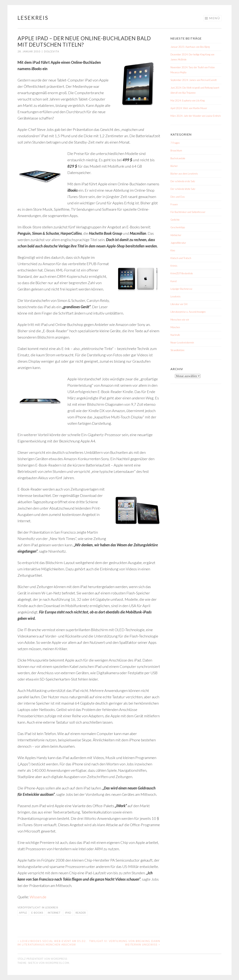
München (175, 327)
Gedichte (175, 220)
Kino (173, 250)
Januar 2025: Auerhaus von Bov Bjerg (190, 47)
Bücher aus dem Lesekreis (184, 174)
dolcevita (52, 51)
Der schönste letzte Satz (183, 189)
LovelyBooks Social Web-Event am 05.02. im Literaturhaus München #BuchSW (52, 943)
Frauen (174, 204)
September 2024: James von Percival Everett (194, 80)
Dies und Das (178, 197)
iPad (68, 913)
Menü (215, 18)
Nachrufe (175, 335)
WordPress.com (57, 963)
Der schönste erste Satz (183, 181)
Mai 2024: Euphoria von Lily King (188, 100)
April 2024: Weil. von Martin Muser (189, 108)
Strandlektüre (177, 350)
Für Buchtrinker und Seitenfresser (188, 212)
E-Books (37, 913)
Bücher (174, 166)
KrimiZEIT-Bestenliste (182, 273)
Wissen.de (38, 897)
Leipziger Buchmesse (181, 289)
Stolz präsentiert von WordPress (42, 959)
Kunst (174, 281)
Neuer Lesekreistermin (182, 343)
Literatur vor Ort (179, 304)
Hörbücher (176, 235)
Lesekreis (33, 18)
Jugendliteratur (178, 243)
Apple (23, 913)
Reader (81, 913)
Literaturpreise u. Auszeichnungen (188, 312)
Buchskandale (178, 158)
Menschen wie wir (180, 320)
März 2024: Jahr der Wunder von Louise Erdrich (196, 116)
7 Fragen (175, 143)
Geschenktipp (178, 227)
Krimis (174, 266)
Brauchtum (176, 150)
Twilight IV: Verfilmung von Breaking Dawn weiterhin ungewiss (125, 943)
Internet (54, 913)
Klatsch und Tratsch (181, 258)
